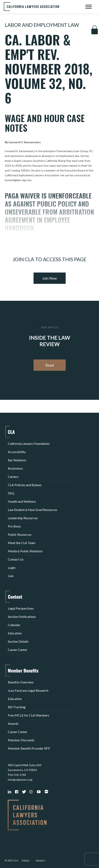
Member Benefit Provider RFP (29, 748)
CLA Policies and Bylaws (25, 485)
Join (11, 576)
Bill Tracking (17, 707)
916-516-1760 (17, 775)
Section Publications (22, 617)
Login (12, 568)
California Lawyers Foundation (29, 443)
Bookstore (15, 468)
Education (15, 633)
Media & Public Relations (25, 551)
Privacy (41, 861)
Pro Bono (14, 526)
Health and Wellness (22, 501)
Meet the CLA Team (22, 543)
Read (49, 365)
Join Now (49, 278)
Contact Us (16, 559)
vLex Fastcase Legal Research (28, 690)
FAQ (11, 493)
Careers (13, 477)
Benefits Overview (21, 682)
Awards (13, 723)
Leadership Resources (23, 518)
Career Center (18, 650)
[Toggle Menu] (89, 7)
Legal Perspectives (21, 608)
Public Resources (20, 534)
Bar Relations (17, 460)
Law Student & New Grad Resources (33, 510)
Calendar (14, 625)
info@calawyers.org (20, 780)
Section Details (18, 641)
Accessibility (17, 452)
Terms (25, 861)
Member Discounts (21, 740)
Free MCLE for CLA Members (29, 715)
